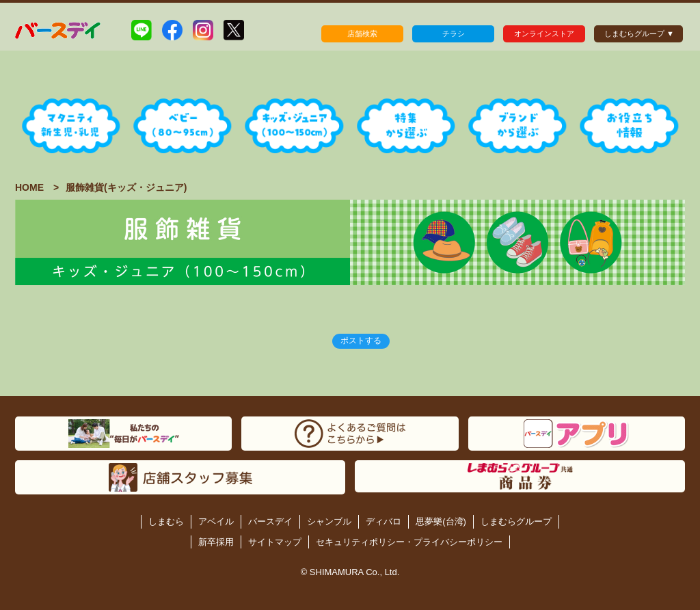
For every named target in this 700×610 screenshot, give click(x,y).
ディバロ (383, 521)
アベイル (216, 521)
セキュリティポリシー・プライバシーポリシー (409, 542)
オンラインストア (544, 34)
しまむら (166, 521)
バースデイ (270, 521)
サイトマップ (275, 542)
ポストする (361, 341)
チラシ (454, 34)
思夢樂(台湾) (441, 521)
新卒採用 (216, 542)
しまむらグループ (516, 521)
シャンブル (329, 521)
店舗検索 (362, 34)
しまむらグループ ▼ (639, 34)
